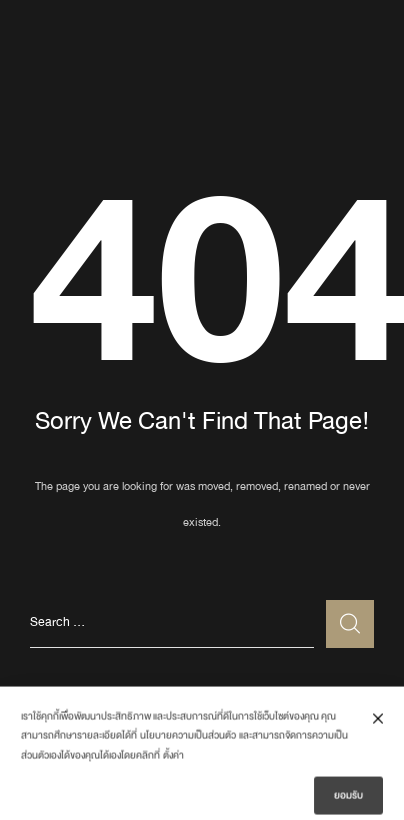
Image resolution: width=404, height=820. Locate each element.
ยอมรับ (348, 800)
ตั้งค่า (173, 761)
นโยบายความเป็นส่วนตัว (188, 741)
